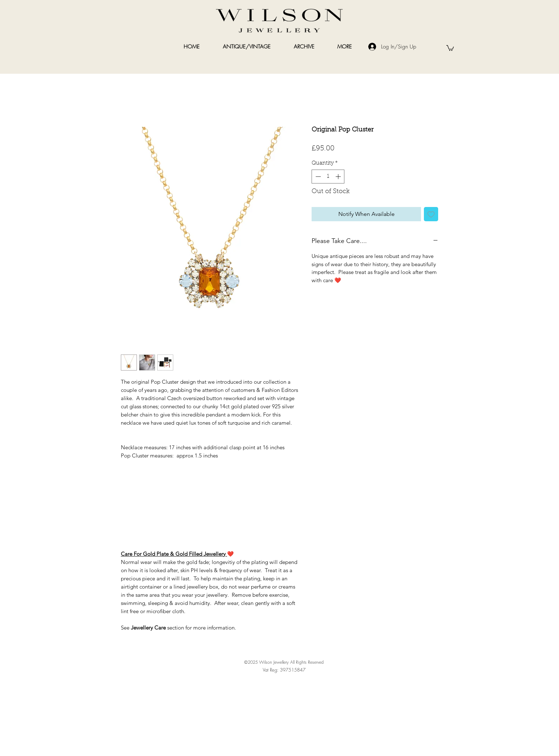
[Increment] (339, 177)
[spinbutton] (328, 177)
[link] (450, 48)
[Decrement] (317, 177)
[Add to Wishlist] (431, 214)
